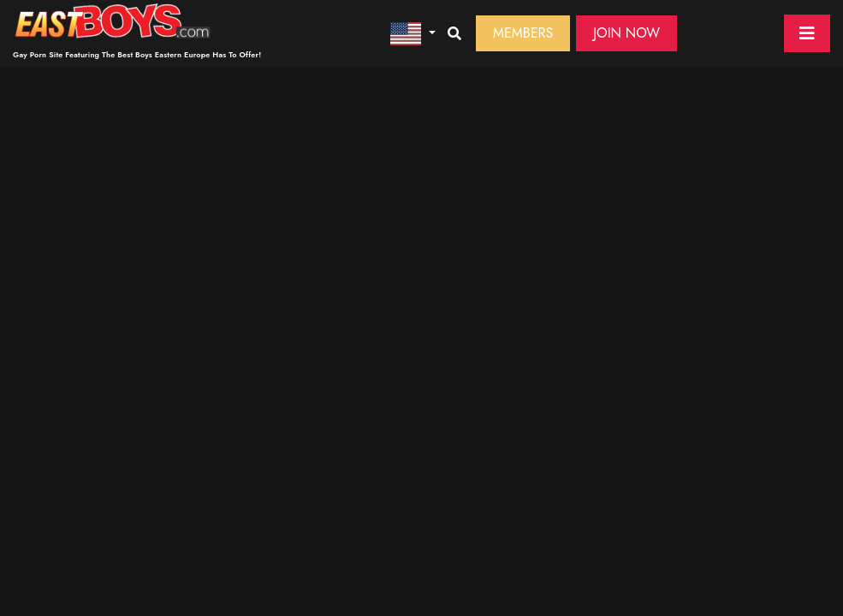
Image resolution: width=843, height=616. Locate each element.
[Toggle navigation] (807, 33)
